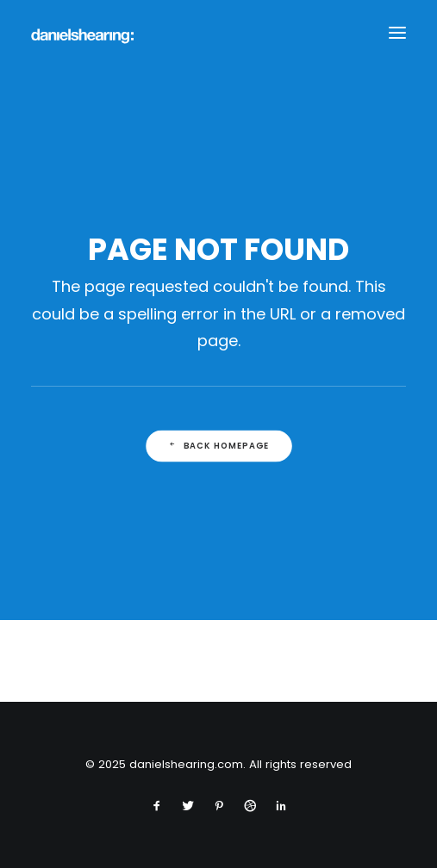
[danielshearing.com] (83, 33)
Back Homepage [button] (218, 446)
